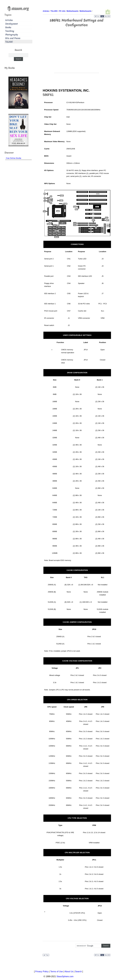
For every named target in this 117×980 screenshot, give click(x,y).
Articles (9, 20)
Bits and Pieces (13, 38)
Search (78, 972)
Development (11, 24)
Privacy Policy (42, 972)
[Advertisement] (77, 54)
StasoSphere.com (65, 976)
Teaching (10, 31)
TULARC (9, 42)
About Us (69, 972)
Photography (12, 35)
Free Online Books (14, 158)
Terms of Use (56, 972)
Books (8, 27)
